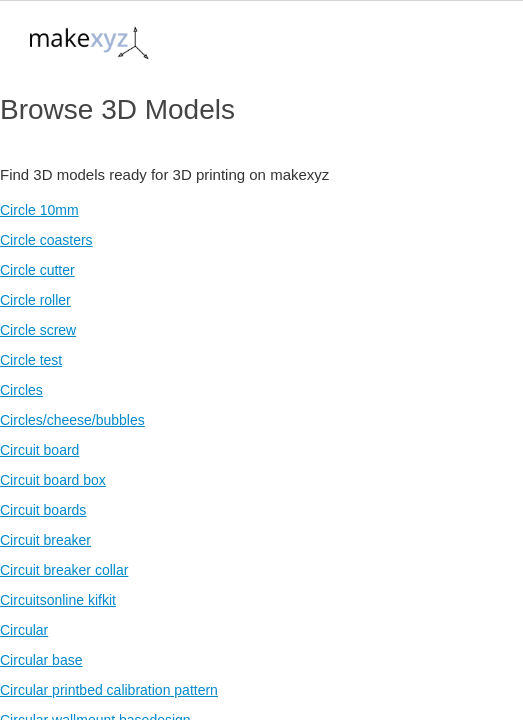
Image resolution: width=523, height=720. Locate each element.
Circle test (31, 360)
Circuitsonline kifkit (58, 600)
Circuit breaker (45, 540)
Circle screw (38, 330)
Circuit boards (43, 510)
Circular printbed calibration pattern (109, 690)
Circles (21, 390)
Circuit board (39, 450)
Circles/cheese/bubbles (72, 420)
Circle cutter (37, 270)
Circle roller (35, 300)
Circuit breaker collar (64, 570)
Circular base (41, 660)
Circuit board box (53, 480)
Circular (24, 630)
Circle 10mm (39, 210)
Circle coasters (46, 240)
